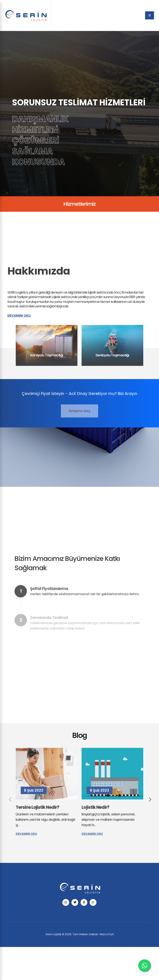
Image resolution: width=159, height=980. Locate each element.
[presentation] (10, 800)
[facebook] (84, 902)
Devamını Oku (19, 316)
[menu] (150, 15)
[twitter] (75, 902)
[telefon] (93, 902)
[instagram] (66, 902)
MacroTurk (107, 934)
